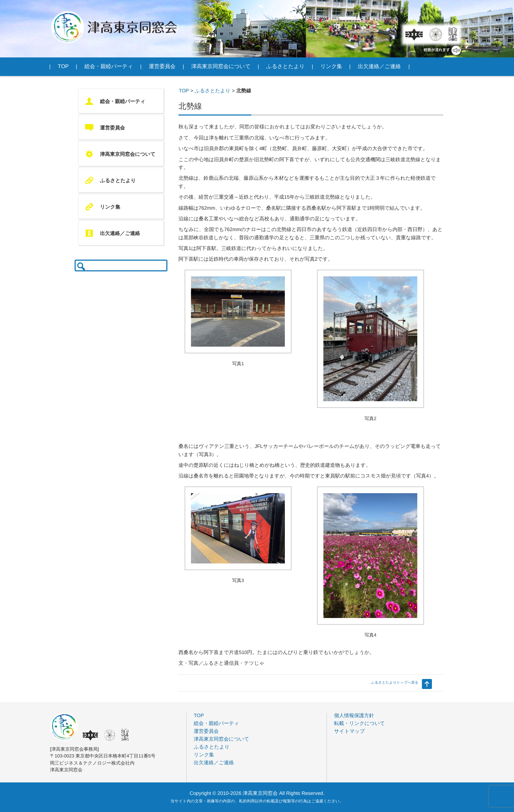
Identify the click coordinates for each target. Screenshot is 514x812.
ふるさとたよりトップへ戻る (395, 683)
